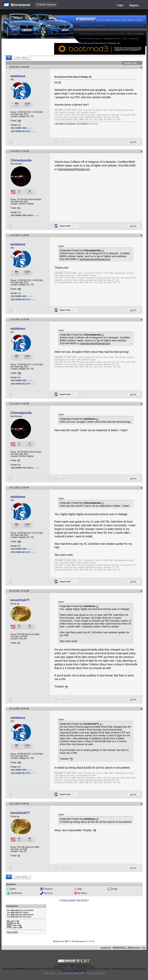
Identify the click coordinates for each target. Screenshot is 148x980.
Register (134, 5)
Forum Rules (12, 932)
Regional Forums (112, 39)
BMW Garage (86, 26)
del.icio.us (48, 893)
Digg (80, 889)
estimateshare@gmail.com (74, 169)
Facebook (48, 889)
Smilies (10, 923)
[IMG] (9, 925)
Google (114, 889)
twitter (13, 889)
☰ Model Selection (46, 5)
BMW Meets (101, 26)
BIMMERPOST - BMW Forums (126, 948)
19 (19, 121)
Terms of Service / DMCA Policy (71, 973)
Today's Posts (128, 26)
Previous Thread (68, 900)
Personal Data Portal (95, 973)
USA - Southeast (130, 39)
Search (141, 26)
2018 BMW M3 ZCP (20, 131)
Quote (133, 142)
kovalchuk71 (20, 600)
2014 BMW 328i (19, 128)
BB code (11, 921)
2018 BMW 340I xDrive (22, 215)
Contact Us (106, 948)
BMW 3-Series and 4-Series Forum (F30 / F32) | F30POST (102, 34)
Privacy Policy (49, 973)
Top (144, 948)
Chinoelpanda (21, 160)
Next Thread (82, 900)
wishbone (18, 76)
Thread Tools (130, 63)
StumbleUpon (16, 893)
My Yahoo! (82, 893)
